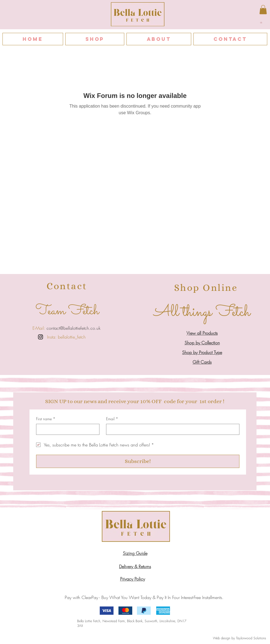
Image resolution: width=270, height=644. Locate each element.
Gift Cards (202, 362)
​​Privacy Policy (133, 579)
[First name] (66, 429)
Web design (222, 638)
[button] (262, 22)
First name (46, 419)
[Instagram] (40, 337)
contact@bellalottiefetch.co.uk (73, 328)
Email (112, 419)
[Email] (171, 429)
